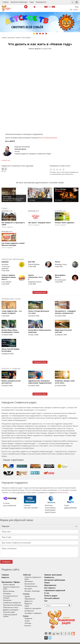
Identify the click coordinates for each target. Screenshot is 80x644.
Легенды (31, 621)
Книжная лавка (9, 608)
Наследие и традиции (36, 611)
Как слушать (55, 588)
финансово (64, 493)
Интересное (32, 609)
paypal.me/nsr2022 (70, 508)
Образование (33, 597)
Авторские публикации (19, 2)
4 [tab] (43, 34)
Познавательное (34, 584)
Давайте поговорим (11, 606)
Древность (31, 599)
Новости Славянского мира (14, 587)
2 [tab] (37, 34)
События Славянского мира (38, 577)
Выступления (32, 582)
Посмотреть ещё (40, 292)
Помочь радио (56, 596)
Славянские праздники (12, 599)
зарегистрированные (72, 172)
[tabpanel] (40, 22)
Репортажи (7, 596)
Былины (31, 624)
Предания (31, 617)
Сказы (29, 614)
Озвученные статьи (11, 604)
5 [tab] (46, 34)
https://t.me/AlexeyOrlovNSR (48, 138)
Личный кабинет (57, 598)
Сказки (30, 619)
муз (53, 7)
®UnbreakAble (22, 641)
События (30, 575)
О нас (52, 593)
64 (50, 7)
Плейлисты (55, 577)
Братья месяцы (9, 589)
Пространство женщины (12, 601)
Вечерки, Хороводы (35, 589)
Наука (30, 604)
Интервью (7, 592)
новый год (6, 160)
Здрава (30, 595)
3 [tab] (40, 34)
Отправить (6, 562)
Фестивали (32, 580)
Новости (5, 577)
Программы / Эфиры (11, 582)
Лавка (32, 2)
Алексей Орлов (20, 149)
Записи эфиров (34, 49)
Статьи (29, 592)
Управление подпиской (60, 590)
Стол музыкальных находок (14, 594)
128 (46, 7)
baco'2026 (6, 641)
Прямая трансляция (58, 575)
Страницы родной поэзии (13, 611)
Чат (71, 10)
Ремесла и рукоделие (36, 607)
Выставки (31, 587)
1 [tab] (34, 34)
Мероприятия (41, 2)
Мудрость (31, 602)
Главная (6, 2)
